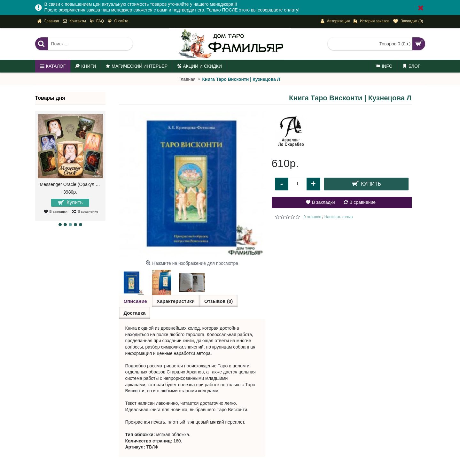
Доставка (135, 313)
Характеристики (176, 301)
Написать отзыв (339, 217)
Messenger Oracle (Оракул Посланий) (71, 184)
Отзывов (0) (218, 301)
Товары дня (50, 98)
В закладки (324, 202)
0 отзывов (312, 217)
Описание (135, 301)
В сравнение (363, 202)
